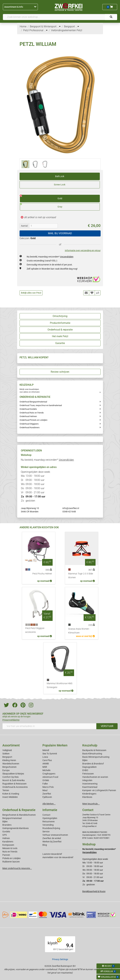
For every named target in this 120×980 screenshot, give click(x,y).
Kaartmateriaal (90, 787)
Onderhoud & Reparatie (19, 810)
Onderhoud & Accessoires (15, 787)
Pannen (6, 855)
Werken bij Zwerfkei (52, 842)
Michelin (46, 770)
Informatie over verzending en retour (83, 250)
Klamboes (87, 797)
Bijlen (85, 760)
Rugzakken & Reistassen (14, 784)
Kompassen (8, 845)
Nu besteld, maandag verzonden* (50, 257)
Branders (7, 825)
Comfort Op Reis (10, 777)
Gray (41, 206)
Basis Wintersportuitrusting (96, 757)
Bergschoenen (9, 767)
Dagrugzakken (89, 767)
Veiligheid (7, 750)
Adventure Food (50, 777)
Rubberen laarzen (11, 862)
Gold (41, 197)
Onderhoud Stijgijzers (29, 424)
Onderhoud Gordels (28, 409)
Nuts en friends (10, 852)
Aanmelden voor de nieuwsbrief (58, 857)
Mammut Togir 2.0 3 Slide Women (81, 576)
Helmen (6, 838)
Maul (45, 790)
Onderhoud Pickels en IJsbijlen (33, 420)
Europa (6, 770)
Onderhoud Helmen (28, 416)
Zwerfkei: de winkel (52, 838)
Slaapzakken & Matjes (13, 774)
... (59, 26)
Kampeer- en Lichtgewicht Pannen (99, 790)
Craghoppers (49, 774)
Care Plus (47, 760)
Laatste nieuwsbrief (52, 854)
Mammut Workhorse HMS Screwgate (60, 685)
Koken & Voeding (11, 794)
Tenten (6, 790)
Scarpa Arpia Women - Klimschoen (79, 631)
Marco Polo (48, 787)
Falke (45, 784)
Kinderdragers (89, 794)
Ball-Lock (60, 176)
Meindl (46, 750)
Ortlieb (46, 780)
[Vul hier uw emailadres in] (49, 726)
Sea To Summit (50, 754)
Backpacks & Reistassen (94, 750)
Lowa (45, 757)
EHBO (85, 770)
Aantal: (24, 226)
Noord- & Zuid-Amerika (14, 780)
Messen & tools (10, 848)
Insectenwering (90, 784)
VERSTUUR (107, 726)
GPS (5, 835)
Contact (46, 815)
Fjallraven (47, 797)
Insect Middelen (10, 797)
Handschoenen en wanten (95, 777)
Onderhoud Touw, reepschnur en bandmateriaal (41, 405)
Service (46, 832)
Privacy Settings (60, 959)
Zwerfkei (47, 794)
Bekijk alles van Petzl (31, 293)
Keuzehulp (90, 745)
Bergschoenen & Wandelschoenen (19, 815)
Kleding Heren (9, 760)
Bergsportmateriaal (12, 818)
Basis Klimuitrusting (92, 754)
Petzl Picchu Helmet (42, 574)
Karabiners (8, 842)
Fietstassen (88, 774)
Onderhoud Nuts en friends (32, 413)
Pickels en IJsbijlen (12, 858)
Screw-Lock (60, 185)
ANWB (46, 764)
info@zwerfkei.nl (71, 508)
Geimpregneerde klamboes (15, 828)
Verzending (48, 825)
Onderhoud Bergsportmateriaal (33, 402)
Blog (45, 845)
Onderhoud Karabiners (30, 427)
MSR (45, 767)
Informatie (50, 810)
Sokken (6, 754)
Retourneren (49, 822)
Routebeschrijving (51, 828)
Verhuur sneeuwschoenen (55, 835)
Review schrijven (60, 372)
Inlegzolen (87, 780)
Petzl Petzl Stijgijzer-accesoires (35, 630)
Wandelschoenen (11, 764)
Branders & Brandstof (93, 764)
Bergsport (7, 757)
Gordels (6, 832)
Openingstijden (50, 818)
